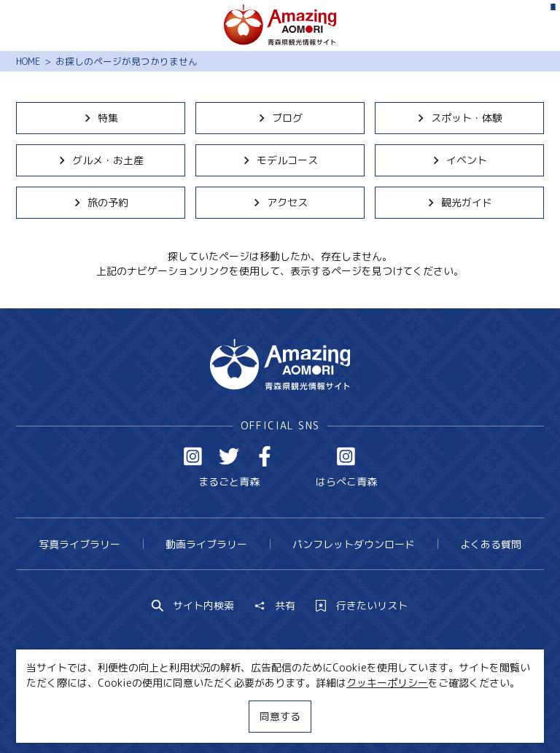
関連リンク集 (415, 715)
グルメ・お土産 (100, 160)
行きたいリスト (362, 606)
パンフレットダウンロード (354, 544)
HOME (28, 61)
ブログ (280, 118)
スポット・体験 (459, 118)
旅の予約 (100, 202)
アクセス (280, 202)
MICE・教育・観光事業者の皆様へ (194, 715)
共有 (275, 606)
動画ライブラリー (206, 544)
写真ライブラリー (79, 544)
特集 (100, 118)
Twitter (229, 456)
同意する (280, 716)
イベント (459, 160)
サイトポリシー (328, 715)
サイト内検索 (193, 606)
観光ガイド (459, 202)
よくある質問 (491, 544)
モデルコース (280, 160)
